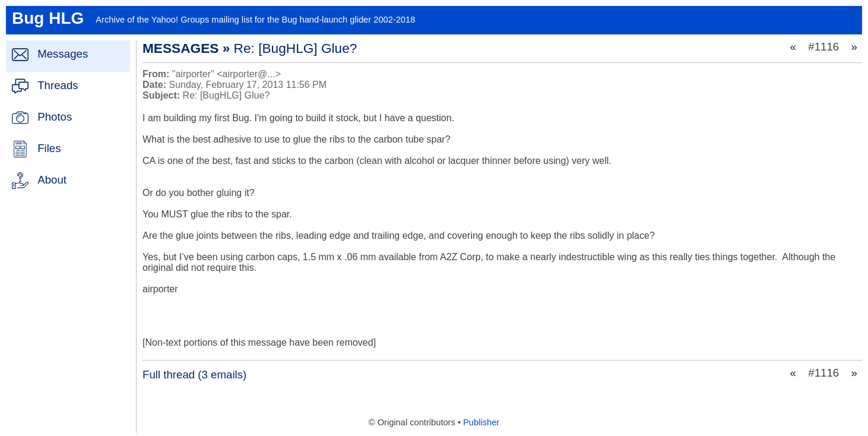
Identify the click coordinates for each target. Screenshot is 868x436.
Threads (58, 85)
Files (49, 148)
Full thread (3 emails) (194, 375)
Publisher (481, 422)
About (52, 180)
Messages (63, 54)
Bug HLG (48, 18)
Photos (55, 117)
